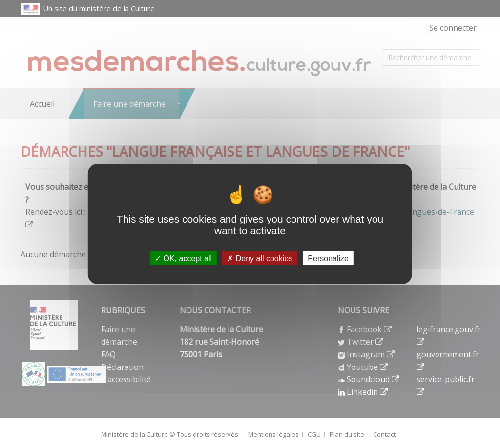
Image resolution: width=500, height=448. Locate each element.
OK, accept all (183, 258)
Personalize (328, 258)
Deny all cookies (260, 258)
